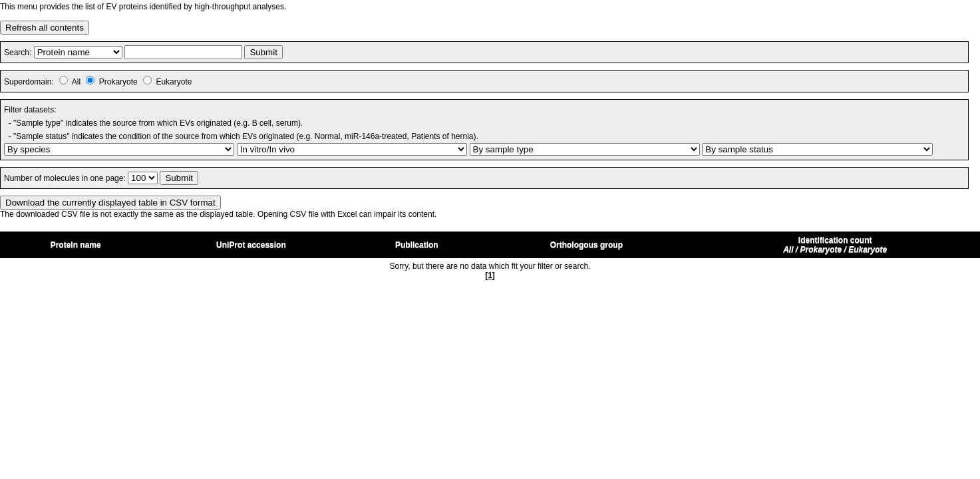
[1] (490, 275)
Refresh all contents (45, 28)
